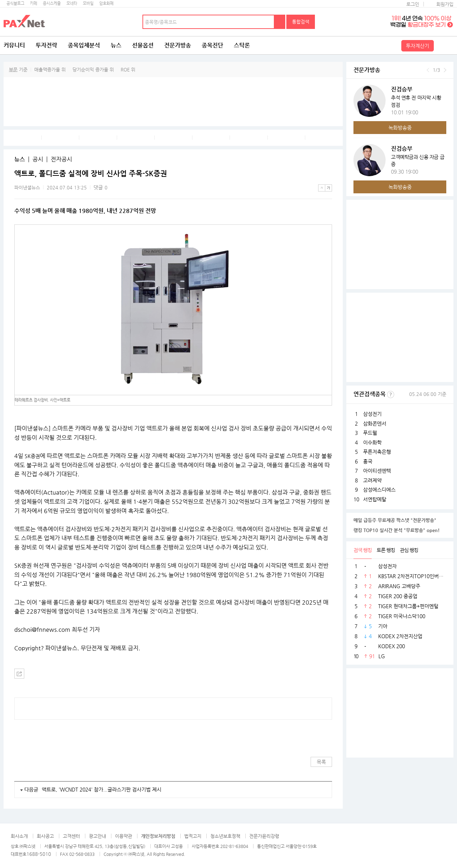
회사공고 (45, 836)
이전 (428, 70)
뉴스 (116, 45)
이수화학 (372, 442)
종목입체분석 (84, 45)
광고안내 (97, 836)
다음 (445, 70)
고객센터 (71, 836)
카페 (34, 3)
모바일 (88, 3)
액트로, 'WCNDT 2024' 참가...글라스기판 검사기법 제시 (102, 789)
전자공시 (61, 159)
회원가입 (445, 4)
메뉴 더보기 (328, 174)
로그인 (413, 4)
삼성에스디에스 (379, 490)
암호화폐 (106, 3)
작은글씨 (322, 188)
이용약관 (124, 836)
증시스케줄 (52, 3)
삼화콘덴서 (375, 423)
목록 (321, 762)
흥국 (368, 461)
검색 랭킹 (363, 550)
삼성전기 (372, 414)
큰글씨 (328, 188)
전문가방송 (178, 45)
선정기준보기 (391, 395)
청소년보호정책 (225, 836)
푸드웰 (370, 433)
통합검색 (301, 22)
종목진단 (212, 45)
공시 (38, 159)
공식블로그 (15, 3)
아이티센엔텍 (377, 471)
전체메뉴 (445, 45)
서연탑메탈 (375, 499)
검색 (280, 22)
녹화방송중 (400, 128)
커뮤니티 (14, 45)
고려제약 (372, 480)
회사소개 (19, 836)
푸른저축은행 (377, 452)
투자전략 (46, 45)
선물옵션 (143, 45)
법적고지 (193, 836)
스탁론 (242, 45)
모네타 (72, 3)
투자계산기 (418, 46)
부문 (13, 70)
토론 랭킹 (386, 550)
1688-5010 (39, 854)
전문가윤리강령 (264, 836)
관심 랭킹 (409, 550)
